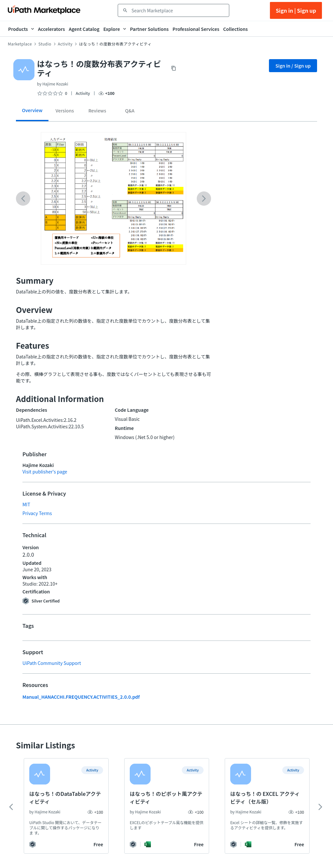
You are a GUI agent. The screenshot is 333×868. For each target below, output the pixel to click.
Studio (45, 44)
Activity (65, 44)
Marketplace (20, 44)
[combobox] (178, 10)
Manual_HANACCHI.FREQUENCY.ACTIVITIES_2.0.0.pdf (81, 697)
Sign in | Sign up (296, 10)
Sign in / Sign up (293, 66)
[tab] (32, 113)
